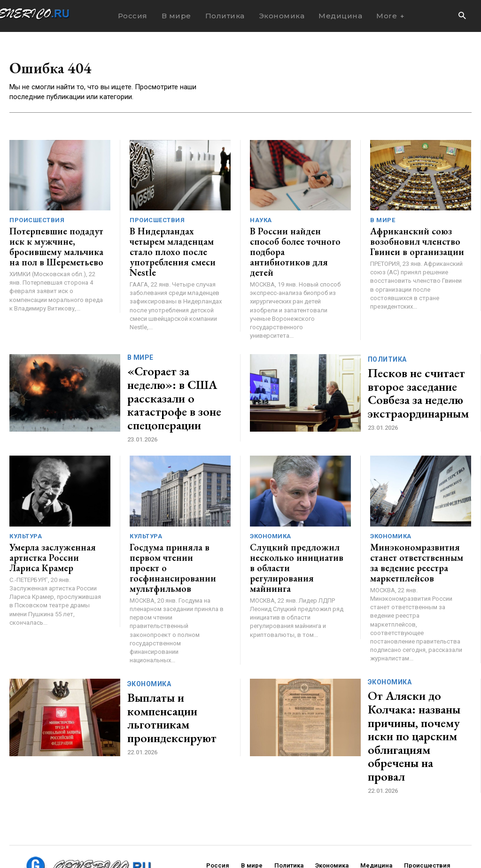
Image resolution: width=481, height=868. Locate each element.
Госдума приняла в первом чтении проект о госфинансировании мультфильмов (177, 526)
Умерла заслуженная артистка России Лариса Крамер (51, 522)
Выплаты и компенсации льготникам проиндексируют (164, 676)
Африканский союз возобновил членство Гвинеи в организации (408, 241)
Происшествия (37, 222)
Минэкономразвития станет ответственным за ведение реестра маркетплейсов (414, 526)
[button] (462, 16)
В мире (383, 222)
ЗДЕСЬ (98, 834)
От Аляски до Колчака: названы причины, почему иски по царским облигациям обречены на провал (417, 676)
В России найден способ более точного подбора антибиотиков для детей (293, 241)
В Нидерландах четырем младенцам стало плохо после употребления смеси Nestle (173, 245)
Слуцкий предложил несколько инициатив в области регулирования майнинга (291, 526)
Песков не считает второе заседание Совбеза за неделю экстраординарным (408, 370)
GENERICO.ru (78, 828)
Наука (261, 222)
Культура (26, 503)
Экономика (271, 503)
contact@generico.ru (197, 834)
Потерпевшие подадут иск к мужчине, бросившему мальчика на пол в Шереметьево (56, 245)
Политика (387, 342)
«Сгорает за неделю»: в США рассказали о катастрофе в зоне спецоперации (176, 370)
